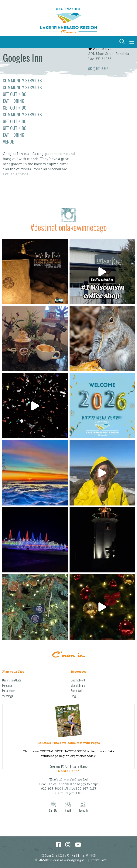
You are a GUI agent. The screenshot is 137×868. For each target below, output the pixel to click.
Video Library (78, 685)
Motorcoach (9, 691)
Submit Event (78, 680)
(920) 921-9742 (98, 68)
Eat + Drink (13, 101)
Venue (8, 141)
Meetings (7, 685)
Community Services (22, 80)
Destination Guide (12, 680)
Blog (73, 696)
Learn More (79, 767)
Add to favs (100, 49)
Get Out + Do (15, 94)
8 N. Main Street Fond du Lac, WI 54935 (109, 56)
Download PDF (58, 767)
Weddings (8, 696)
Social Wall (77, 691)
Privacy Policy (99, 860)
